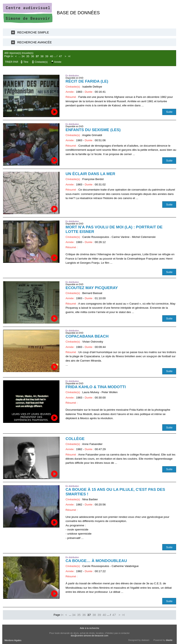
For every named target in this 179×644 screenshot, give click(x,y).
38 (42, 56)
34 (23, 56)
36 (33, 56)
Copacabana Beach (87, 336)
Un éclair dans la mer (90, 174)
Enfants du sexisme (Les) (93, 130)
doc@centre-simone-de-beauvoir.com (90, 636)
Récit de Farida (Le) (87, 81)
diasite (169, 640)
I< (12, 56)
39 (47, 56)
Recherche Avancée (35, 42)
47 (60, 56)
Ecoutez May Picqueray (92, 288)
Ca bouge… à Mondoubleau (96, 561)
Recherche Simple (33, 32)
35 (28, 56)
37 (37, 56)
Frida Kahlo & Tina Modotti (96, 387)
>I (69, 56)
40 (52, 56)
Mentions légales (13, 640)
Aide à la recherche (90, 628)
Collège (75, 439)
